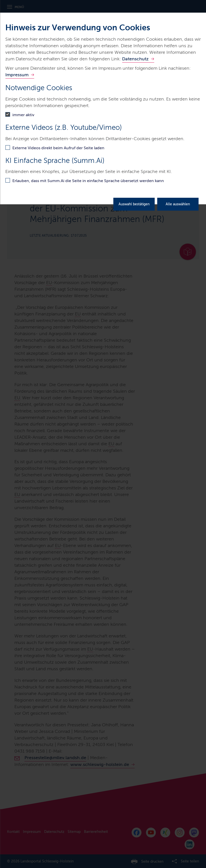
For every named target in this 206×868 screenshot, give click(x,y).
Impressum (17, 75)
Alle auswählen (178, 204)
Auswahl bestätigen (134, 204)
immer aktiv (23, 115)
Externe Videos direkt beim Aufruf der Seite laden (58, 148)
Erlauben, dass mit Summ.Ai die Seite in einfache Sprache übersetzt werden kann (88, 181)
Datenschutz (135, 59)
